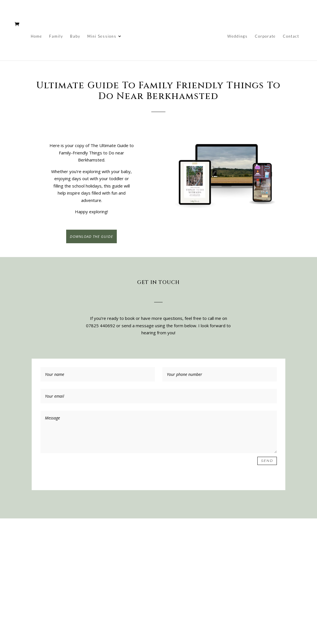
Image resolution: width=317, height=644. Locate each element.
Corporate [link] (265, 36)
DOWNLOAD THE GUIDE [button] (91, 236)
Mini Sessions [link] (102, 36)
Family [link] (56, 36)
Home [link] (36, 36)
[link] (174, 37)
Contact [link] (291, 36)
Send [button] (267, 461)
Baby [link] (75, 36)
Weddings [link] (238, 36)
